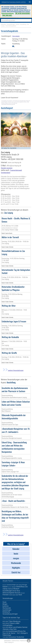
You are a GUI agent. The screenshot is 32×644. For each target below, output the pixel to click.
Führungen (24, 585)
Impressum (23, 641)
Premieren (6, 595)
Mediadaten (8, 641)
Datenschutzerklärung (8, 13)
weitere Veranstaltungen (13, 370)
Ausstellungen (7, 591)
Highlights (14, 587)
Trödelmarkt (10, 589)
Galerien (14, 595)
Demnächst (5, 585)
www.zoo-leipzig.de (15, 162)
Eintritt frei (10, 587)
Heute (20, 595)
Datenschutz (15, 641)
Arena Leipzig (19, 585)
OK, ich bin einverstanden (23, 13)
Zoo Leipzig (16, 36)
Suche (17, 24)
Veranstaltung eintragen (10, 614)
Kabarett (5, 587)
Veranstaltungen (11, 24)
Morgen (14, 585)
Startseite (3, 24)
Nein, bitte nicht (7, 15)
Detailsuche (6, 612)
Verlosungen (23, 593)
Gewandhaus (20, 587)
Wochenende (9, 585)
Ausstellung (23, 24)
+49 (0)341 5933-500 (15, 159)
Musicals (18, 593)
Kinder (10, 595)
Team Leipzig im (9, 642)
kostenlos (6, 606)
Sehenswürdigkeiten (9, 593)
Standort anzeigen (7, 168)
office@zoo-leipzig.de (14, 166)
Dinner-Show (16, 591)
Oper (17, 595)
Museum (16, 589)
